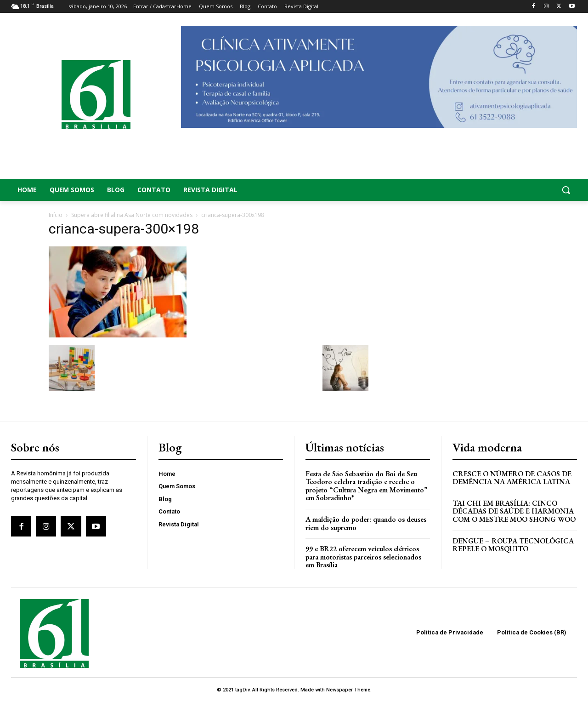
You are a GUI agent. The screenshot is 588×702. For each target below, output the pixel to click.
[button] (514, 190)
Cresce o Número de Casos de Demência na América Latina (512, 478)
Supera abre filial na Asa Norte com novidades (132, 215)
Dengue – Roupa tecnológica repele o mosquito (513, 545)
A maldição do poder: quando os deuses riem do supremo (366, 523)
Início (56, 215)
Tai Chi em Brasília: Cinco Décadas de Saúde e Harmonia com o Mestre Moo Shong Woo (514, 511)
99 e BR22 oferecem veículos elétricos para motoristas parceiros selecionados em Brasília (363, 557)
